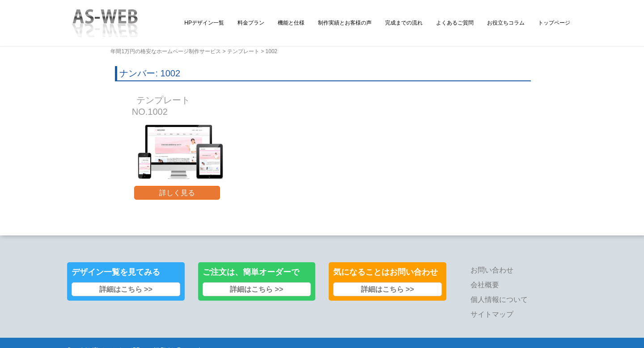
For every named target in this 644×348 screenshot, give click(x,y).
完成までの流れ (404, 23)
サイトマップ (492, 314)
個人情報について (499, 300)
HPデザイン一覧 (204, 23)
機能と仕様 (291, 23)
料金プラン (251, 23)
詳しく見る (177, 193)
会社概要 (485, 285)
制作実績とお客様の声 (345, 23)
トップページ (554, 23)
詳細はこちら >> (126, 289)
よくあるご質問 (455, 23)
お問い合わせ (492, 270)
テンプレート (243, 51)
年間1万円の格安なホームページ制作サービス (166, 51)
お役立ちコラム (506, 23)
